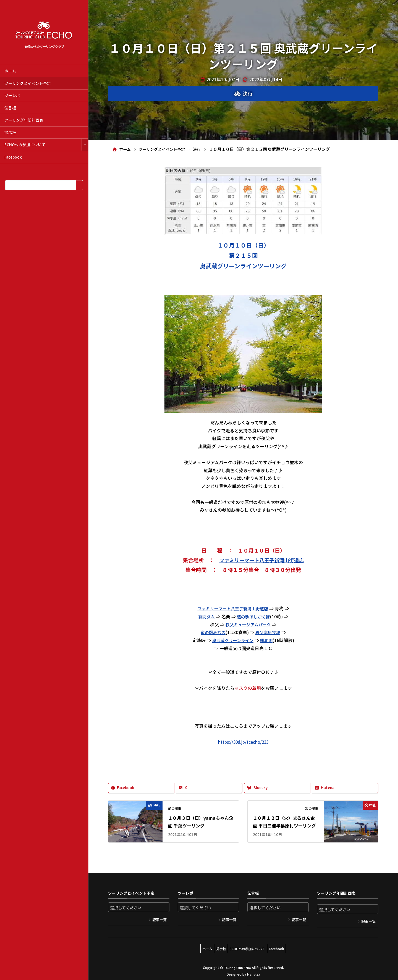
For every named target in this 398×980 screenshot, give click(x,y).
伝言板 (10, 108)
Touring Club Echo (237, 965)
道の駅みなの (212, 632)
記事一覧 (159, 920)
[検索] (79, 185)
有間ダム (205, 616)
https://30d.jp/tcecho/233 (243, 742)
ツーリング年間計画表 (24, 120)
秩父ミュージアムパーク (248, 624)
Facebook (13, 157)
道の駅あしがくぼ (254, 616)
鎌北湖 (268, 640)
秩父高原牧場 (269, 632)
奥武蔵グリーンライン (233, 640)
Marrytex (253, 972)
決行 (248, 93)
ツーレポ (12, 95)
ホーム (10, 71)
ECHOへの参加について (25, 144)
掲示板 (10, 132)
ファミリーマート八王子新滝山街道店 (262, 560)
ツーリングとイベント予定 (28, 83)
